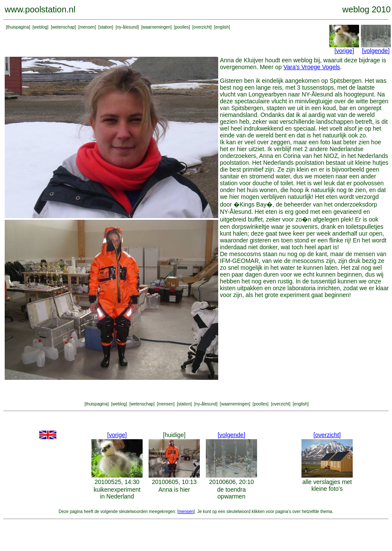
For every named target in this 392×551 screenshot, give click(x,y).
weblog (41, 27)
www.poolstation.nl (40, 9)
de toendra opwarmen (232, 493)
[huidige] (174, 435)
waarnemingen (157, 27)
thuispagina (18, 27)
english (222, 27)
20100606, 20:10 (231, 482)
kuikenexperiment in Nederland (117, 493)
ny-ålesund (127, 27)
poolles (182, 27)
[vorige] (344, 51)
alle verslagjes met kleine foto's (327, 485)
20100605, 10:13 (174, 482)
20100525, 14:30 (117, 482)
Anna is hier (174, 490)
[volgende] (376, 51)
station (106, 27)
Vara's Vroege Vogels (312, 67)
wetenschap (63, 27)
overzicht (202, 27)
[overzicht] (327, 435)
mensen (87, 27)
